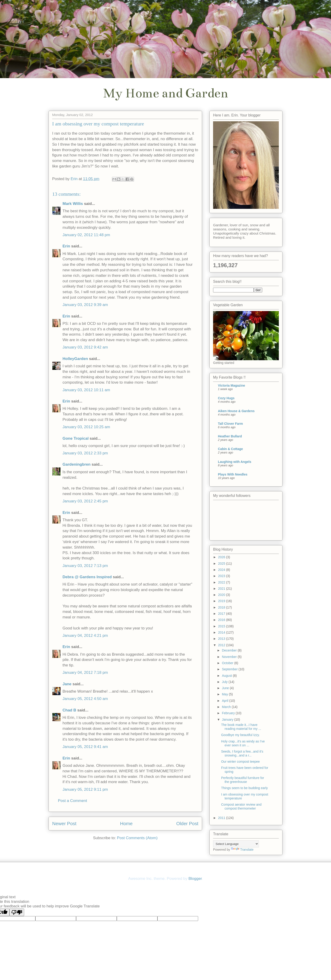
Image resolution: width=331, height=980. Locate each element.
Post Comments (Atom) (137, 838)
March (227, 707)
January (228, 719)
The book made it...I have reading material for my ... (241, 727)
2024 (222, 570)
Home (126, 824)
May (225, 694)
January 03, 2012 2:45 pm (85, 501)
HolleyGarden (75, 359)
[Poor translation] (17, 912)
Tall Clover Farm (230, 424)
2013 (222, 639)
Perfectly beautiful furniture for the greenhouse (243, 780)
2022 (222, 582)
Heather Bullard (230, 436)
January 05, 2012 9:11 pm (85, 789)
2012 (222, 645)
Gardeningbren (77, 464)
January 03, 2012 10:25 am (86, 427)
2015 (222, 626)
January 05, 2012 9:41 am (85, 747)
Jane (67, 684)
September (230, 669)
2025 (222, 564)
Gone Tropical (76, 438)
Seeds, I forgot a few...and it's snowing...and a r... (242, 753)
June (226, 688)
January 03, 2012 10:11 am (86, 390)
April (225, 701)
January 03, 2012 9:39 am (85, 305)
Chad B (69, 710)
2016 (222, 620)
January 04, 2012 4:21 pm (85, 636)
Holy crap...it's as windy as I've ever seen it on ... (243, 743)
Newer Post (64, 824)
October (228, 663)
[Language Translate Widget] (236, 844)
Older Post (187, 824)
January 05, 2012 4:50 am (85, 699)
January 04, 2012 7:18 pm (85, 673)
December (230, 650)
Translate (242, 850)
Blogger (195, 879)
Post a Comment (73, 801)
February (229, 713)
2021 (222, 589)
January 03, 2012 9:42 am (85, 347)
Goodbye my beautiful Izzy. (240, 735)
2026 (222, 557)
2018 (222, 607)
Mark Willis (73, 204)
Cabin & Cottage (230, 449)
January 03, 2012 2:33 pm (85, 453)
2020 (222, 595)
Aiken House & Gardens (236, 411)
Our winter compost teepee (240, 762)
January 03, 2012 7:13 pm (85, 566)
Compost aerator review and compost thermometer (241, 806)
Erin (66, 246)
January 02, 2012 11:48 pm (86, 235)
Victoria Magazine (231, 385)
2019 (222, 601)
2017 (222, 614)
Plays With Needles (233, 474)
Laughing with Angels (235, 462)
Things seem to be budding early (244, 788)
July (225, 682)
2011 (222, 818)
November (230, 657)
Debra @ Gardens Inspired (87, 577)
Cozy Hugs (226, 398)
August (227, 676)
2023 (222, 576)
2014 (222, 632)
